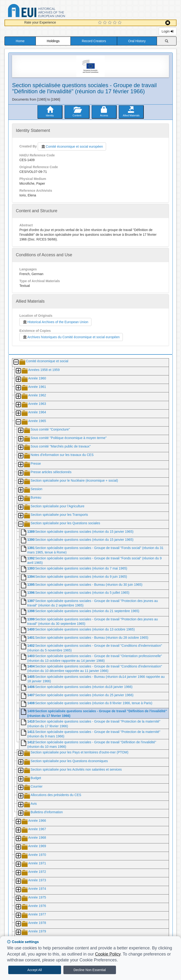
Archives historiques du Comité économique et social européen (71, 337)
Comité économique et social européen (72, 146)
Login (168, 31)
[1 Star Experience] (101, 23)
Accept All (35, 970)
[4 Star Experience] (115, 23)
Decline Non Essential (90, 970)
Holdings (53, 41)
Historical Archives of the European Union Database (50, 11)
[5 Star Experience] (120, 23)
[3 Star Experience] (110, 23)
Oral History (137, 41)
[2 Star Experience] (105, 23)
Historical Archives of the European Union (55, 322)
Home (20, 41)
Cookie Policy (108, 954)
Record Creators (94, 41)
